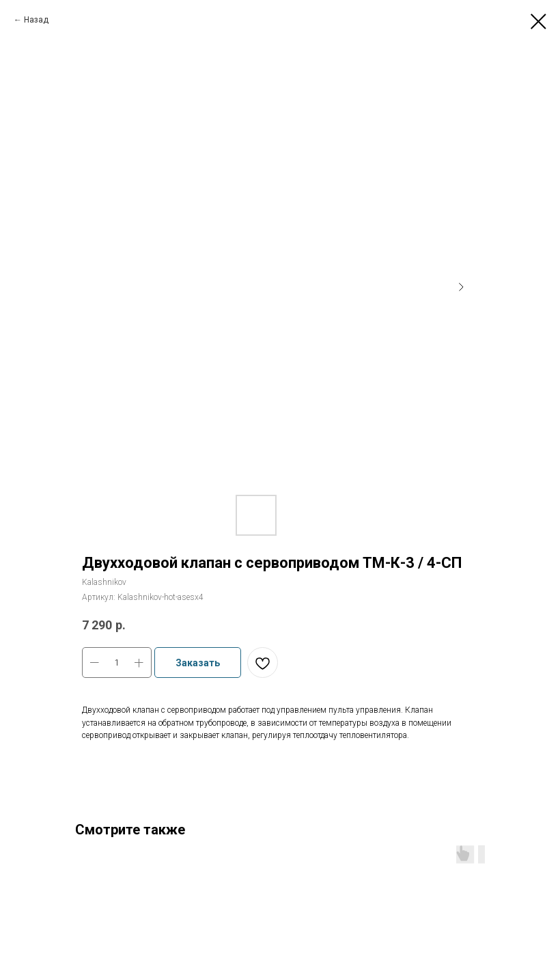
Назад (36, 20)
